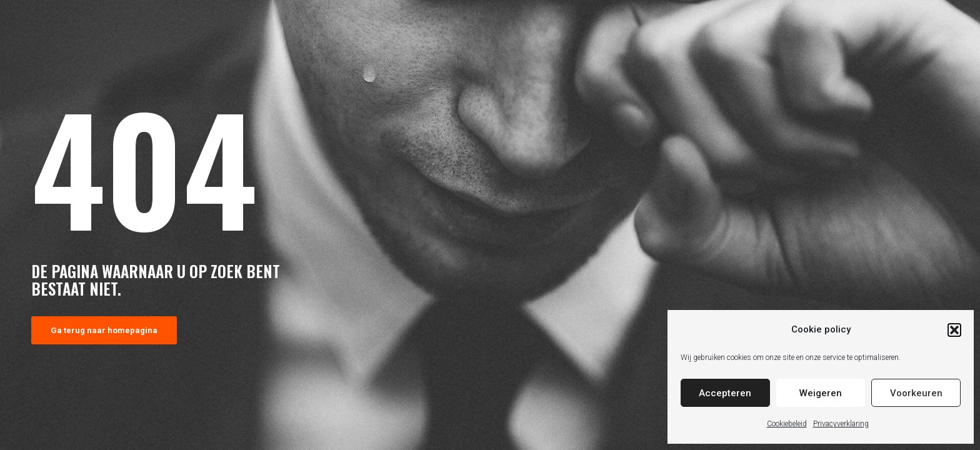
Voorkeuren (916, 393)
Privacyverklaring (841, 424)
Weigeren (821, 393)
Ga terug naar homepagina (104, 330)
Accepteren (725, 393)
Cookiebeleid (787, 424)
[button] (954, 330)
